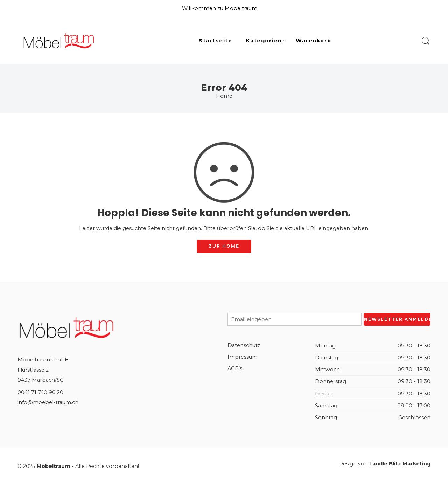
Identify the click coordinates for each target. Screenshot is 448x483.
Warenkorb (313, 41)
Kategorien (264, 41)
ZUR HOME (224, 246)
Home (224, 96)
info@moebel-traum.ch (48, 402)
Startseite (215, 41)
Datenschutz (244, 345)
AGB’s (235, 368)
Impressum (243, 357)
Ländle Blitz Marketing (400, 464)
